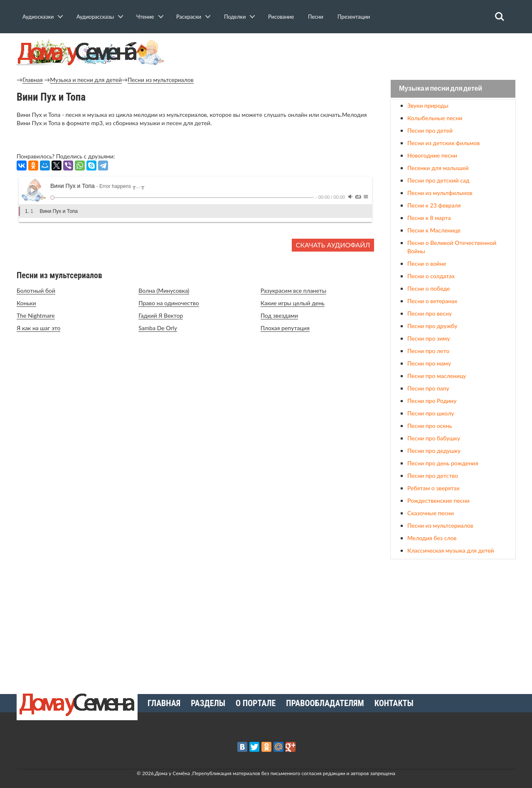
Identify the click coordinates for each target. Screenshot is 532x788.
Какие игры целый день (293, 303)
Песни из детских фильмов (443, 143)
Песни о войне (427, 263)
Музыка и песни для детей (86, 80)
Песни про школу (431, 413)
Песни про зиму (429, 338)
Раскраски (189, 17)
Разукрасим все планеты (294, 290)
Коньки (26, 303)
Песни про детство (433, 476)
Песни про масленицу (437, 376)
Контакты (394, 703)
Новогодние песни (432, 155)
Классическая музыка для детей (451, 550)
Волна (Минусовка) (164, 290)
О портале (256, 703)
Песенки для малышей (438, 168)
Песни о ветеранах (432, 301)
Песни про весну (430, 313)
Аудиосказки (38, 17)
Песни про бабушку (434, 438)
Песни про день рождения (443, 463)
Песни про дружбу (432, 326)
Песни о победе (429, 288)
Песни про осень (430, 426)
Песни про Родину (432, 401)
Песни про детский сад (438, 180)
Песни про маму (429, 363)
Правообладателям (325, 703)
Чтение (145, 17)
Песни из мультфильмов (440, 193)
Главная (33, 80)
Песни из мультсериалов (161, 80)
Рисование (281, 17)
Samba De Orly (158, 328)
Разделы (208, 703)
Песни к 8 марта (429, 218)
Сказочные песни (431, 513)
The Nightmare (36, 315)
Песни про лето (428, 351)
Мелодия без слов (432, 538)
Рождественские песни (438, 500)
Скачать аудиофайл (333, 245)
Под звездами (279, 315)
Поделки (235, 17)
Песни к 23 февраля (434, 205)
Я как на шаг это (38, 328)
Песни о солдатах (431, 276)
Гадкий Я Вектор (161, 315)
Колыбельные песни (435, 118)
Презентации (354, 17)
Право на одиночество (169, 303)
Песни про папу (428, 388)
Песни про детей (430, 130)
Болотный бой (36, 290)
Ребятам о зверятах (433, 488)
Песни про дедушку (434, 451)
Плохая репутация (285, 328)
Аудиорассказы (95, 17)
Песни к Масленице (434, 230)
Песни (316, 17)
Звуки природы (428, 105)
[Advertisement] (453, 623)
